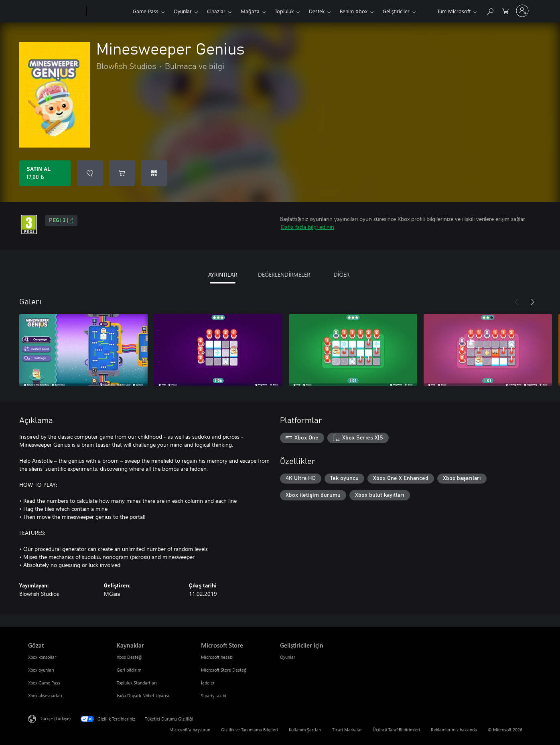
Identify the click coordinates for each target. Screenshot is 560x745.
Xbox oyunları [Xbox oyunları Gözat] (41, 670)
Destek (317, 11)
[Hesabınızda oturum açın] (522, 11)
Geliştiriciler (396, 11)
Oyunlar (183, 11)
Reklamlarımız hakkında (454, 730)
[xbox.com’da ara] (490, 10)
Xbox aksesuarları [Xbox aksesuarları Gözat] (45, 695)
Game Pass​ (146, 11)
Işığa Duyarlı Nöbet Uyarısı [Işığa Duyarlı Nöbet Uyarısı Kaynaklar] (143, 695)
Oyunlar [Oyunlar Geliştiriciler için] (288, 657)
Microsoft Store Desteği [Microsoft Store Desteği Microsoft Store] (224, 670)
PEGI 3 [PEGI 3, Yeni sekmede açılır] (61, 221)
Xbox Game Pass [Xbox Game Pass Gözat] (44, 683)
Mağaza (250, 11)
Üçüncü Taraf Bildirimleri (396, 730)
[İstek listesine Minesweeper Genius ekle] (90, 173)
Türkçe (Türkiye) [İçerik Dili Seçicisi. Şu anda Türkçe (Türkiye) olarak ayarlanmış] (55, 718)
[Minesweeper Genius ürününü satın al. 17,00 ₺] (45, 173)
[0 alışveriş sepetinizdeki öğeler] (505, 10)
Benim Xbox (354, 11)
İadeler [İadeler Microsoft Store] (208, 683)
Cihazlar (216, 11)
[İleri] (533, 302)
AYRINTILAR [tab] (223, 274)
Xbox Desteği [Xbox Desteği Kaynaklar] (130, 657)
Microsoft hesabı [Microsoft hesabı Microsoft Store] (217, 657)
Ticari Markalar (347, 730)
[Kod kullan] (154, 173)
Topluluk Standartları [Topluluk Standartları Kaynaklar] (137, 683)
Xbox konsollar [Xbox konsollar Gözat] (42, 657)
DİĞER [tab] (342, 274)
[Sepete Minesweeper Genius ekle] (122, 173)
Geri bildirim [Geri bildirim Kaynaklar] (129, 670)
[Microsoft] (56, 11)
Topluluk (284, 11)
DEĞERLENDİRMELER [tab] (284, 274)
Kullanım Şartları (305, 730)
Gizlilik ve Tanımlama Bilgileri (250, 730)
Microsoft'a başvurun (190, 730)
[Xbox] (109, 11)
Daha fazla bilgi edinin (307, 227)
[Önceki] (517, 302)
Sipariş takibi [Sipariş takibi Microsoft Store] (214, 695)
